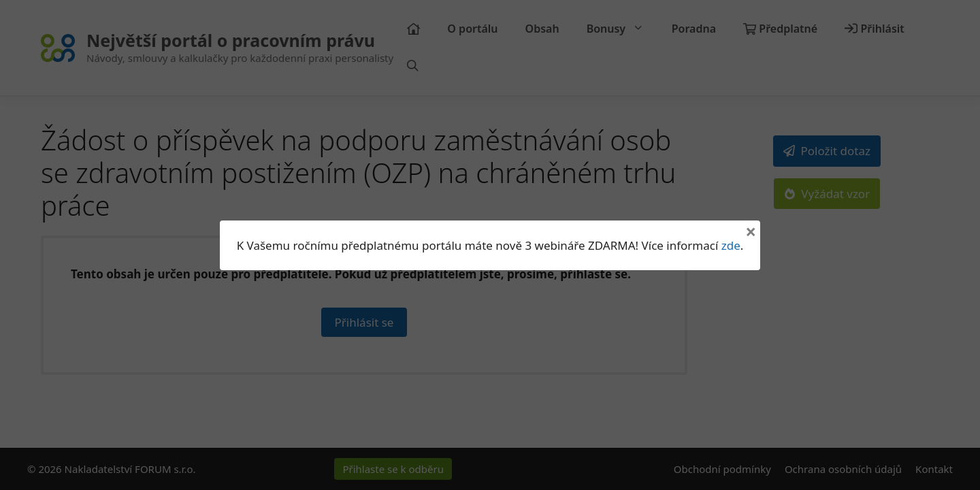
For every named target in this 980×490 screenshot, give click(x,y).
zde (731, 245)
